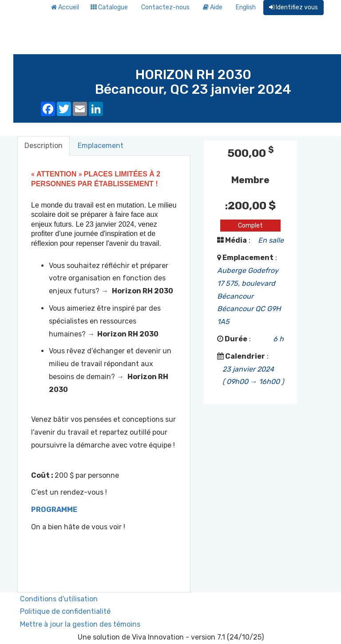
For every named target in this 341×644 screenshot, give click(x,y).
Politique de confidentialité (65, 611)
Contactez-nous (165, 7)
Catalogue (109, 7)
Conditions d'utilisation (59, 599)
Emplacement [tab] (101, 146)
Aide (213, 7)
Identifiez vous (293, 7)
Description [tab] (44, 146)
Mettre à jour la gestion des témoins (80, 624)
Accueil (65, 7)
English (246, 7)
